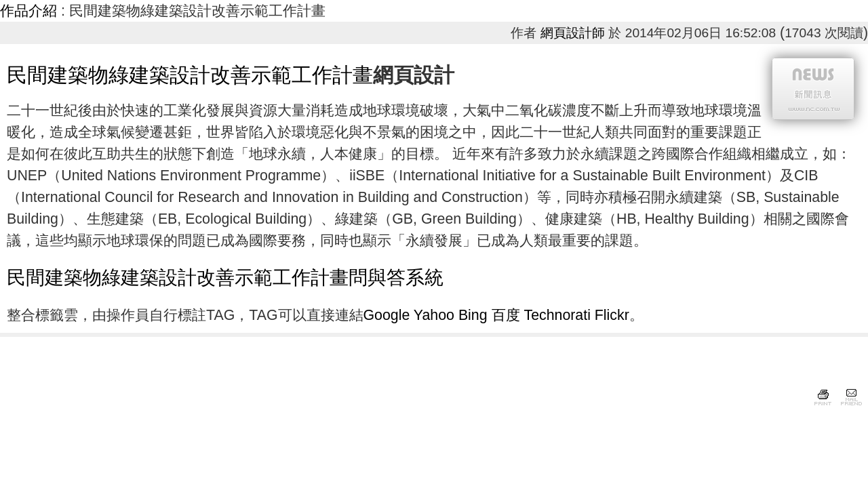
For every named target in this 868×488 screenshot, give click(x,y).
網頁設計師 (573, 33)
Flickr (612, 315)
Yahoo (434, 315)
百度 (506, 315)
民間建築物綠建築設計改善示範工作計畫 (190, 75)
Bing (473, 315)
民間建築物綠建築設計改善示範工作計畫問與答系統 (225, 278)
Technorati (557, 315)
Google (387, 315)
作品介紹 (28, 11)
